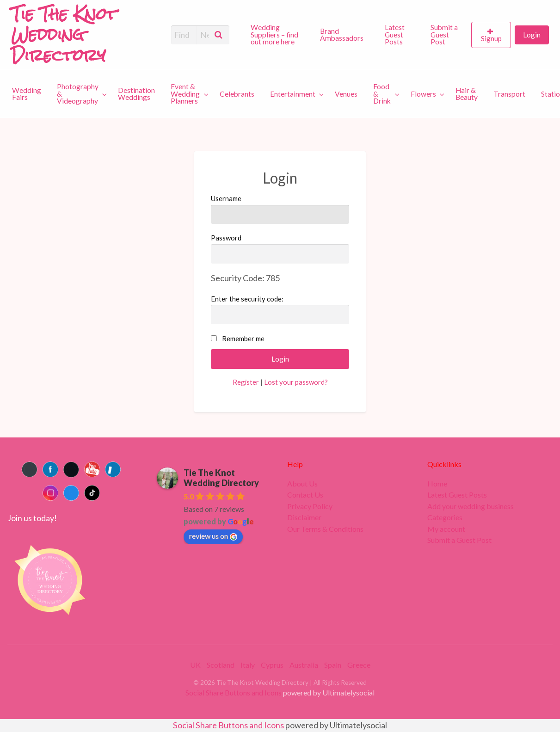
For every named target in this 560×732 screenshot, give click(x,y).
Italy (248, 665)
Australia (304, 665)
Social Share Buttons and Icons (234, 692)
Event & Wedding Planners (185, 94)
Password (280, 248)
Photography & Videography (78, 94)
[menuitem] (277, 35)
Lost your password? (296, 382)
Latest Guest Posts (395, 34)
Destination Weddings (136, 94)
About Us (302, 484)
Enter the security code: (247, 299)
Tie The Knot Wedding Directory (221, 478)
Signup (491, 38)
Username (280, 209)
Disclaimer (304, 517)
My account (446, 529)
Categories (445, 517)
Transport (509, 94)
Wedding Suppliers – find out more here (274, 34)
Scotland (221, 665)
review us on (213, 536)
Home (437, 484)
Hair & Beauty (467, 94)
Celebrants (237, 94)
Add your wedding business (471, 506)
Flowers (423, 94)
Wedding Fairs (27, 94)
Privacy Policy (310, 506)
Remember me (243, 338)
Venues (346, 94)
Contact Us (305, 495)
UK (195, 665)
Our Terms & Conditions (325, 529)
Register (246, 382)
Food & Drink (382, 94)
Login (532, 35)
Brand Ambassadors (342, 35)
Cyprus (272, 665)
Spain (333, 665)
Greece (359, 665)
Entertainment (293, 94)
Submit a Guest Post (444, 34)
